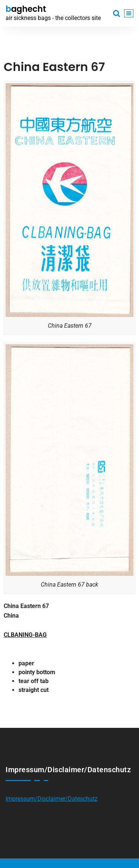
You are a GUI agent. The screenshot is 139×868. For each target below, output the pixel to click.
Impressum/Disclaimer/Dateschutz (52, 799)
